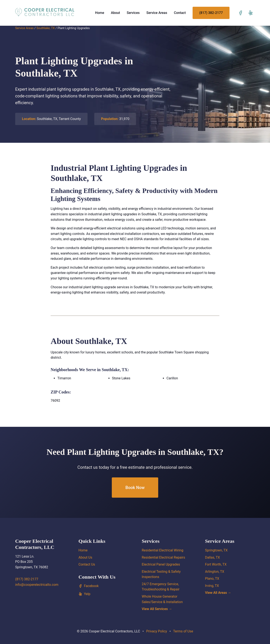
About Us (85, 557)
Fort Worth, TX (216, 564)
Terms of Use (183, 631)
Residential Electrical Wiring (163, 550)
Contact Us (87, 564)
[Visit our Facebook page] (240, 13)
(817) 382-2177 (211, 13)
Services (133, 13)
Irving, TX (212, 586)
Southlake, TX (45, 28)
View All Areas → (218, 593)
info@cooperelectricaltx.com (37, 585)
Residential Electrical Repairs (163, 557)
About (115, 13)
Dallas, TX (212, 557)
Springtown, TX (216, 550)
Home (100, 13)
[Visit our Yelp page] (251, 13)
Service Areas (157, 13)
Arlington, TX (215, 572)
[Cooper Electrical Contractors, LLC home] (45, 12)
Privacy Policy (157, 631)
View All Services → (157, 609)
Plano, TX (212, 579)
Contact (180, 13)
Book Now (135, 488)
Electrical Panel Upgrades (161, 564)
